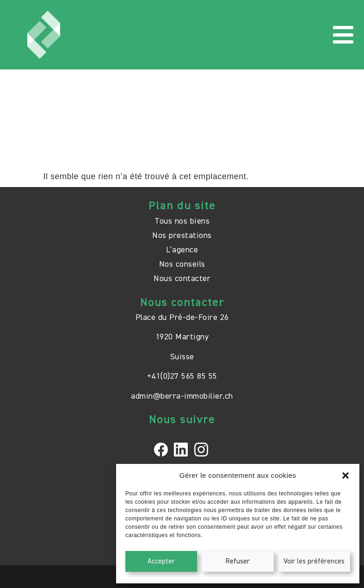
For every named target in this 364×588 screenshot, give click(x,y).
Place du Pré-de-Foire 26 (182, 318)
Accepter (161, 561)
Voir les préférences (314, 561)
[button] (345, 475)
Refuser (238, 561)
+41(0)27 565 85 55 (182, 376)
